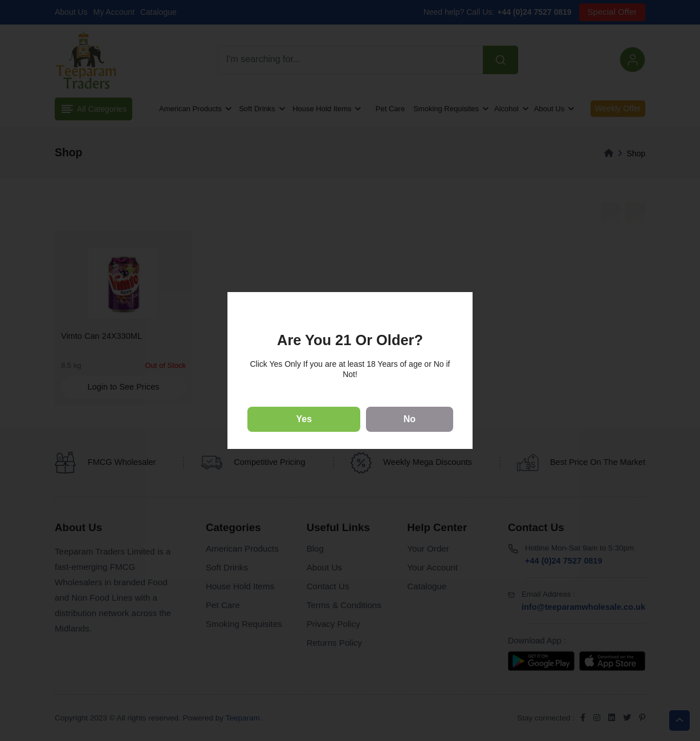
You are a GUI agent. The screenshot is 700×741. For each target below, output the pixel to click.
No (410, 419)
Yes (304, 419)
